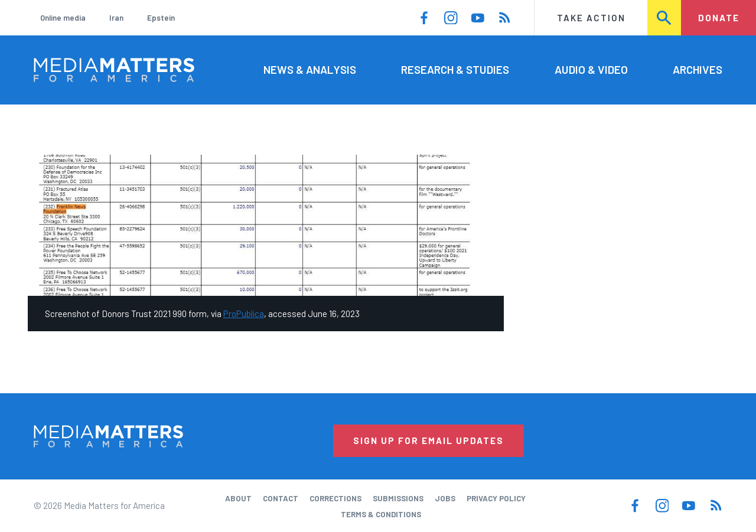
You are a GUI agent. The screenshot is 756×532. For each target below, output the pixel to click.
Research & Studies (455, 69)
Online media (63, 18)
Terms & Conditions (381, 514)
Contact (281, 498)
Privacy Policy (496, 498)
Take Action (591, 18)
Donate (719, 18)
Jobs (445, 498)
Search (665, 18)
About (238, 498)
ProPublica (244, 314)
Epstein (161, 18)
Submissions (398, 498)
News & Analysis (310, 69)
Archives (698, 69)
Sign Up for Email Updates (428, 440)
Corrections (335, 498)
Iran (116, 18)
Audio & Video (591, 69)
